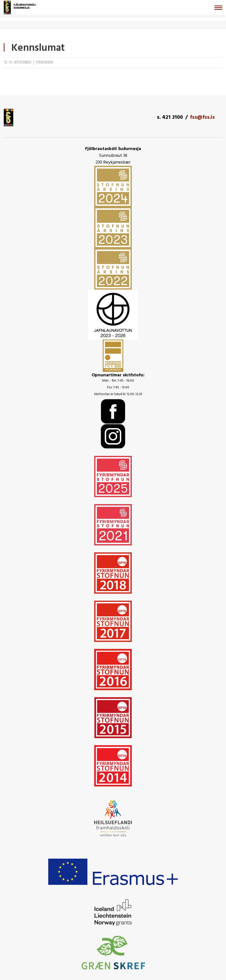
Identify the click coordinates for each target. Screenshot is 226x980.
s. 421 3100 (170, 117)
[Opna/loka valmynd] (218, 8)
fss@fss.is (202, 117)
